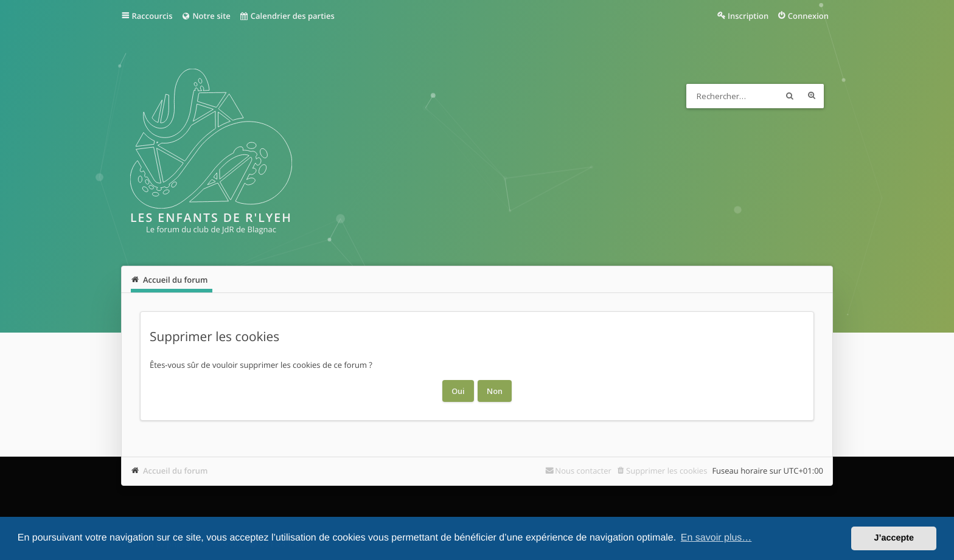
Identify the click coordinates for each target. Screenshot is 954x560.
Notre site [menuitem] (205, 16)
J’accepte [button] (894, 538)
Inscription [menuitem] (748, 16)
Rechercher (790, 96)
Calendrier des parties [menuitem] (287, 16)
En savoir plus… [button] (716, 538)
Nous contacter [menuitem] (583, 471)
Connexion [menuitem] (808, 16)
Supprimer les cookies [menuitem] (667, 471)
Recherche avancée (812, 96)
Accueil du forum (176, 471)
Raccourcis (152, 16)
